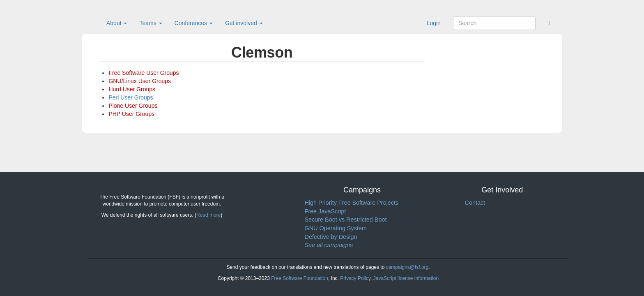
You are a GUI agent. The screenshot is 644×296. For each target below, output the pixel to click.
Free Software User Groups (144, 73)
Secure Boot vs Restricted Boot (346, 220)
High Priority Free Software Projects (352, 203)
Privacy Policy (355, 278)
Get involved (244, 23)
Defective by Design (331, 237)
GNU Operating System (336, 228)
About (117, 23)
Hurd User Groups (132, 89)
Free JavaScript (325, 211)
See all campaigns (329, 245)
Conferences (194, 23)
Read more (208, 215)
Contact (475, 203)
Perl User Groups (131, 97)
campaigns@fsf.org (407, 267)
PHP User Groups (131, 114)
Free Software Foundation (300, 278)
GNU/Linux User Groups (140, 81)
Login (434, 23)
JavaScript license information (406, 278)
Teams (151, 23)
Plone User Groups (133, 106)
